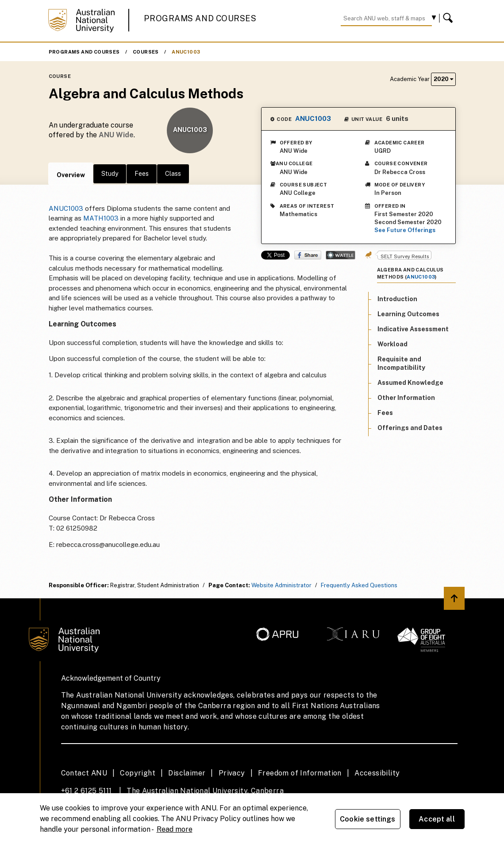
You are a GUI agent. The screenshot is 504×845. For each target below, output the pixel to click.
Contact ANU (84, 773)
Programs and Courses (200, 18)
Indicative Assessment (413, 329)
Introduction (397, 299)
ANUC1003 (186, 52)
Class (173, 174)
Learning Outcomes (408, 314)
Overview (71, 175)
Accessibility (377, 773)
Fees (142, 174)
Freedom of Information (300, 773)
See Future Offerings (405, 230)
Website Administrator (281, 585)
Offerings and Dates (410, 428)
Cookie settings (367, 819)
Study (110, 174)
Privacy (232, 773)
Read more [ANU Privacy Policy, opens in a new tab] (175, 829)
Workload (392, 344)
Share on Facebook (308, 255)
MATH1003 (101, 218)
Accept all (437, 819)
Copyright (138, 773)
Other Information (406, 398)
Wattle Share (340, 255)
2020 (443, 79)
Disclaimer (187, 773)
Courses (146, 52)
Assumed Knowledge (410, 383)
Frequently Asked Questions (359, 585)
